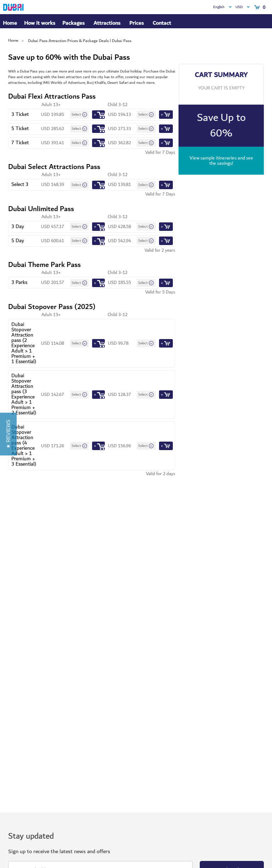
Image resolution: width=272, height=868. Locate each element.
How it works (40, 23)
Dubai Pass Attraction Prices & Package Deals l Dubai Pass (80, 41)
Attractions (107, 23)
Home (10, 23)
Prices (137, 23)
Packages (73, 23)
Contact (162, 23)
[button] (8, 434)
